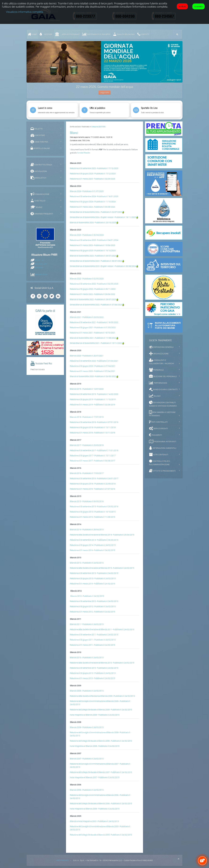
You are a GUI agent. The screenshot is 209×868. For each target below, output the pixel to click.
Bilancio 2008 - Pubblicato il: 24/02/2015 (87, 727)
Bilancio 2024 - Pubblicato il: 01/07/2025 (87, 191)
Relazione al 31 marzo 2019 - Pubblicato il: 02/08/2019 (93, 405)
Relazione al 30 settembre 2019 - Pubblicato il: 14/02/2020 (94, 394)
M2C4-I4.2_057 (41, 264)
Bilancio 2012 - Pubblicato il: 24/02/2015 (87, 596)
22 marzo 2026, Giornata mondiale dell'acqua (104, 87)
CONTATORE (38, 135)
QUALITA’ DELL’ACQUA (124, 34)
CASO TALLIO (38, 201)
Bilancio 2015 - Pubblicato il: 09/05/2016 (87, 501)
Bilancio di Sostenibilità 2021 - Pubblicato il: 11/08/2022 (93, 338)
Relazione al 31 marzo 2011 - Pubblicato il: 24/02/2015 (93, 645)
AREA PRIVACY (63, 860)
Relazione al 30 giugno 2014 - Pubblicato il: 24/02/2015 (93, 545)
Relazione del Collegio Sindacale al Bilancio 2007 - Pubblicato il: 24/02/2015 (101, 772)
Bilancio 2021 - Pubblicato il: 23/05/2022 (87, 317)
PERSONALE (156, 370)
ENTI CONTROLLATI (158, 422)
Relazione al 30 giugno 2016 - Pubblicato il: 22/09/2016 (93, 484)
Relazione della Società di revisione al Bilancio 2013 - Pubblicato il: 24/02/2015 (102, 568)
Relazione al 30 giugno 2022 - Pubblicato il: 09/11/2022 (93, 289)
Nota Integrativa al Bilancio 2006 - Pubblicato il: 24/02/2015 (95, 809)
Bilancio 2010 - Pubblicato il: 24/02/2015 (87, 658)
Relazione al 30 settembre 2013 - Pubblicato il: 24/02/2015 (94, 573)
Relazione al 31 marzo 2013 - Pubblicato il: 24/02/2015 (93, 584)
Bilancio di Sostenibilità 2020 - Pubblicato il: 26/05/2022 (93, 376)
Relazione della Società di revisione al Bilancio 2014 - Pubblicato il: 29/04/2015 (102, 535)
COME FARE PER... (40, 142)
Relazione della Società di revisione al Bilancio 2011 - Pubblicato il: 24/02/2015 (102, 629)
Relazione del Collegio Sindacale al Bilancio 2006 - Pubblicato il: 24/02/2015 (101, 804)
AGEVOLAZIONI (39, 171)
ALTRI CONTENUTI (159, 455)
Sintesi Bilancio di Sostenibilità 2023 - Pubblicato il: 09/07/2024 (96, 261)
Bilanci (74, 132)
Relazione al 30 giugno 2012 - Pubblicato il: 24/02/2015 (93, 607)
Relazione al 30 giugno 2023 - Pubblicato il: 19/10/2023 (93, 251)
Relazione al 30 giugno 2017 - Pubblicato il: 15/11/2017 (93, 456)
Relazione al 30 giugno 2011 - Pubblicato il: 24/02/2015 (93, 640)
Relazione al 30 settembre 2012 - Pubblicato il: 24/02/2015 (94, 601)
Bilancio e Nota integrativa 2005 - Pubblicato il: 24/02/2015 (94, 821)
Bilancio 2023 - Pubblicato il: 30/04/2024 (87, 235)
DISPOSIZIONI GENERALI (161, 347)
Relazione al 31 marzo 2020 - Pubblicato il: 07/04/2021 (93, 371)
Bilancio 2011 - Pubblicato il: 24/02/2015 (87, 624)
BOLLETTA (37, 129)
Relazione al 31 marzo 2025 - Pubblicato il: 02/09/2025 (93, 179)
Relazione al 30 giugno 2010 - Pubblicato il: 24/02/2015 (93, 673)
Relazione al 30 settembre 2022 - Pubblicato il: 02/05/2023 (94, 284)
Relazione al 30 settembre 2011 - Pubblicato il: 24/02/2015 (94, 635)
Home (32, 34)
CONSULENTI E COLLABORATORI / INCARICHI (161, 361)
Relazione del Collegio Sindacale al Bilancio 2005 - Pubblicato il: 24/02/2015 (101, 835)
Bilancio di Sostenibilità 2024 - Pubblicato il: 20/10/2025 (93, 222)
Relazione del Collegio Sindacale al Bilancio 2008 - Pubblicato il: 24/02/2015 (101, 741)
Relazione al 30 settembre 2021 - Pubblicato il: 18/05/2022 (94, 322)
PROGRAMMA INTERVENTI (163, 441)
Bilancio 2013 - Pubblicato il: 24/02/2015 (87, 563)
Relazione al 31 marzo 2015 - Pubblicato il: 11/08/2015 (93, 517)
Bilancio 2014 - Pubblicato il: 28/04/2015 (87, 530)
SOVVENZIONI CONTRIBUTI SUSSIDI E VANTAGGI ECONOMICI (163, 404)
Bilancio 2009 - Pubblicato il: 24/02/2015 (87, 691)
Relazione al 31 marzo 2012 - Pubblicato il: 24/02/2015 (93, 612)
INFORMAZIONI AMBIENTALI (163, 448)
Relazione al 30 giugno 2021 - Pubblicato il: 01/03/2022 (93, 328)
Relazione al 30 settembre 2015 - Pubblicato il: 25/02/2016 (94, 507)
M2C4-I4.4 (39, 268)
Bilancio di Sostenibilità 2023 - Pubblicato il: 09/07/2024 (93, 256)
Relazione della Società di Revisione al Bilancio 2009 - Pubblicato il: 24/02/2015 (102, 696)
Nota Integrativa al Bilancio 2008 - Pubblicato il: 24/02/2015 (95, 746)
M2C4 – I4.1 (40, 260)
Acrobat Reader (83, 153)
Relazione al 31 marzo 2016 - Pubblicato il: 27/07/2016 (93, 489)
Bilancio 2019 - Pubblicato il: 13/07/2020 (87, 389)
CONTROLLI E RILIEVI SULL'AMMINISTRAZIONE (160, 462)
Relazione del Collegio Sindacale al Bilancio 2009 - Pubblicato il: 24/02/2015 (101, 710)
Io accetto (199, 7)
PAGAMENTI (155, 435)
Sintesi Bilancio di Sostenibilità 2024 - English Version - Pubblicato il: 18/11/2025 (103, 217)
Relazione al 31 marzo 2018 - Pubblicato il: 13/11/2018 (93, 433)
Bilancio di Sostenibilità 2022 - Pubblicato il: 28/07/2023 (93, 299)
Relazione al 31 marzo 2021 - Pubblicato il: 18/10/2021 (93, 333)
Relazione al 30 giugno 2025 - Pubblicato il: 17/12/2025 (93, 174)
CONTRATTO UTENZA (41, 165)
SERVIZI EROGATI (158, 428)
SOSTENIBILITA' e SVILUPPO (96, 34)
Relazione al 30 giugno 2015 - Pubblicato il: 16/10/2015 (93, 512)
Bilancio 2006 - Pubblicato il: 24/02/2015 (87, 790)
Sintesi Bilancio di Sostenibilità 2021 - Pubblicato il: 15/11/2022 (96, 343)
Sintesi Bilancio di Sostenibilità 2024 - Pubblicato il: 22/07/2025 (96, 212)
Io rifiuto (182, 7)
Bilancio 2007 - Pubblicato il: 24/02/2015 (87, 759)
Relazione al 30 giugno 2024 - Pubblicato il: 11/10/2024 (93, 202)
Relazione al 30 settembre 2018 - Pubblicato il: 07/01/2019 (94, 422)
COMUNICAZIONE (40, 194)
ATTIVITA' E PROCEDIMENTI (162, 471)
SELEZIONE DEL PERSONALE (163, 376)
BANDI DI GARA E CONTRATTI (163, 389)
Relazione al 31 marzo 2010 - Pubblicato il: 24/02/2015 (93, 678)
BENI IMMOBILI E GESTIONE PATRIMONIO (162, 413)
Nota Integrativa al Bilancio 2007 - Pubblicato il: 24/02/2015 (95, 777)
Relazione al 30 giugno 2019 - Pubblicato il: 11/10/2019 (93, 399)
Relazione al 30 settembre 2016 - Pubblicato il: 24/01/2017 (94, 478)
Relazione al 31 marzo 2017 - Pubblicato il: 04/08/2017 (93, 461)
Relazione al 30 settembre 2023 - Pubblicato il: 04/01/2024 (94, 240)
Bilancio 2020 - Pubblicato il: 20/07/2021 (87, 356)
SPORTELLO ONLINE (40, 148)
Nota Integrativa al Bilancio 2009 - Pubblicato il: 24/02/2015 (95, 715)
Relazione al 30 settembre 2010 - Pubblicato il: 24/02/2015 (94, 668)
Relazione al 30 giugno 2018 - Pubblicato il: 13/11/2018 (93, 427)
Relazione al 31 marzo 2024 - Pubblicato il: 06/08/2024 (93, 207)
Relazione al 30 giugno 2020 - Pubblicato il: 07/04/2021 (93, 366)
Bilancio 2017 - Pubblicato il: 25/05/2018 (87, 445)
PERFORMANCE (158, 383)
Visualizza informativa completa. (25, 12)
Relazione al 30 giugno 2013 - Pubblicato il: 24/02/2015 (93, 578)
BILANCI (155, 396)
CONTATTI (143, 34)
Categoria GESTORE (98, 127)
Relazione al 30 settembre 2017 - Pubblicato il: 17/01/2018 (94, 450)
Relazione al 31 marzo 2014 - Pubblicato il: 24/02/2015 (93, 550)
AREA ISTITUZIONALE (67, 34)
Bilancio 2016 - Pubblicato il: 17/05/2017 (87, 473)
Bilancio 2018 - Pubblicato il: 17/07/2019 (87, 417)
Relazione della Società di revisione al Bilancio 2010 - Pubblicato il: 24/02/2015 (102, 663)
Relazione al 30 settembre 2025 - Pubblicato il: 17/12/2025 (94, 168)
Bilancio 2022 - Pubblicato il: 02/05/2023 (87, 279)
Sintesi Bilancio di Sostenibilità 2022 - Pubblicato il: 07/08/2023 (96, 305)
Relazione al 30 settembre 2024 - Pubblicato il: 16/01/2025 (94, 196)
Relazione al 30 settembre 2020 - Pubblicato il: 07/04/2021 (94, 361)
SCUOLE (36, 207)
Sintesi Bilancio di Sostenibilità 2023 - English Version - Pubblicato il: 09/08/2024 (103, 266)
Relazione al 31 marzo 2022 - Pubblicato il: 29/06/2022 (93, 294)
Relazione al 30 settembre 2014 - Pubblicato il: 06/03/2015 (94, 540)
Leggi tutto (105, 93)
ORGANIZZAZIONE (159, 354)
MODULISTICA (38, 178)
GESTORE (46, 34)
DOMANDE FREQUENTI (42, 214)
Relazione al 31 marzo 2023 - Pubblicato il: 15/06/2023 (93, 245)
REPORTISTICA (41, 275)
